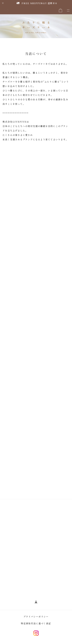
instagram (36, 633)
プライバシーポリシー (36, 617)
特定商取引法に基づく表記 (36, 623)
